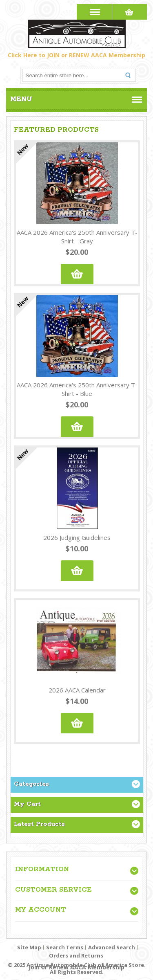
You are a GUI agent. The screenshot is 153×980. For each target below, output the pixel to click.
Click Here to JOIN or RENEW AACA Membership (76, 55)
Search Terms (65, 947)
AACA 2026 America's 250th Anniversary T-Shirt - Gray (77, 237)
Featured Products (56, 130)
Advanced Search (112, 947)
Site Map (29, 947)
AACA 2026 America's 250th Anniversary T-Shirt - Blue (77, 389)
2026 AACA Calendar (77, 690)
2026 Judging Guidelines (77, 537)
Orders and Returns (76, 955)
